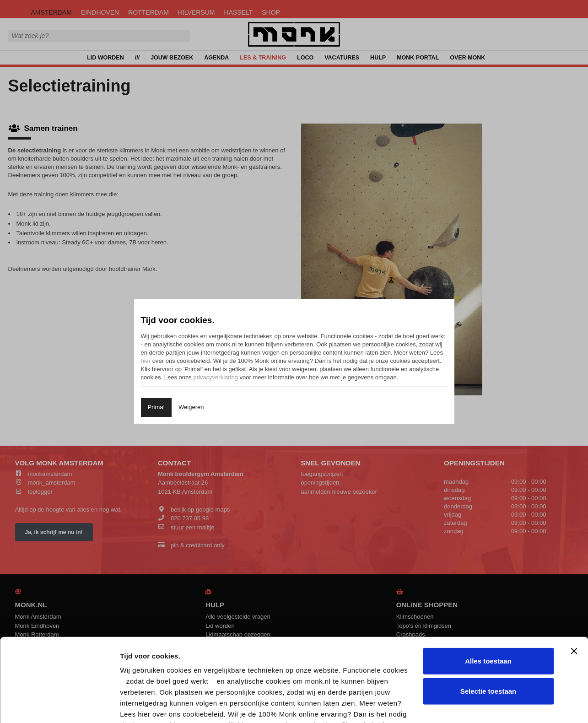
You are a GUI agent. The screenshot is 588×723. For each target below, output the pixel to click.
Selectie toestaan (488, 613)
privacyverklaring (216, 377)
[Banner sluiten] (574, 573)
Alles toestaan (488, 583)
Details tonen (491, 705)
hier (146, 361)
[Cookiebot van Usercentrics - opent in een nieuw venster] (59, 705)
